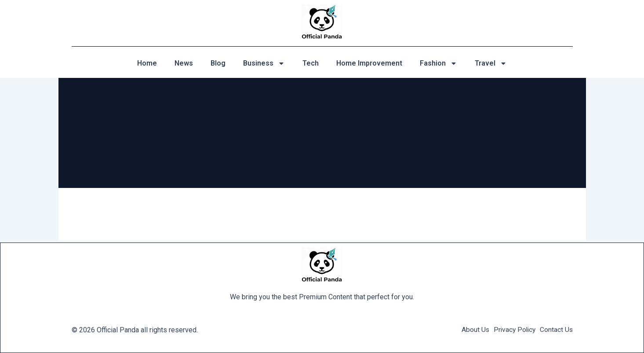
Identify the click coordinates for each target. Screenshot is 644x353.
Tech (311, 63)
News (184, 63)
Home (147, 63)
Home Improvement (369, 63)
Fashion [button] (438, 63)
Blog (218, 63)
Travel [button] (491, 63)
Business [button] (264, 63)
